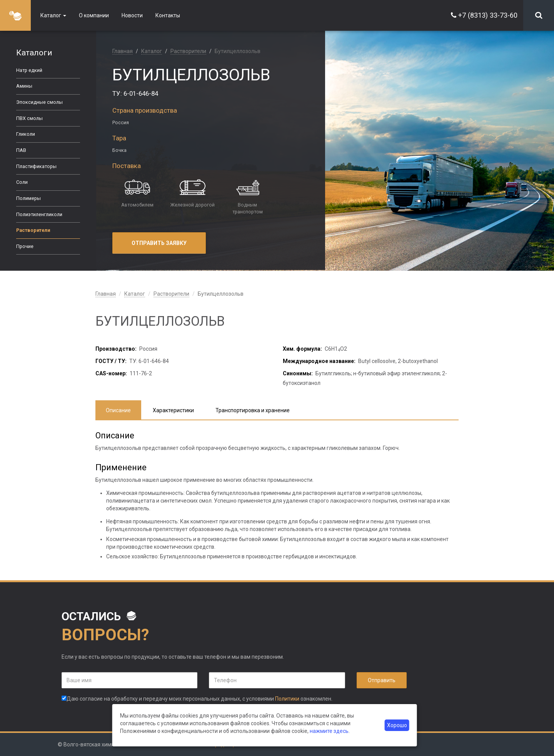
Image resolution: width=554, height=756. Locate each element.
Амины (24, 86)
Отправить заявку (159, 243)
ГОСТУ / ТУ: (111, 361)
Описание (118, 410)
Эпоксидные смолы (39, 102)
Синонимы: (298, 373)
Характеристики (173, 410)
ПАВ (21, 150)
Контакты (168, 15)
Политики (287, 699)
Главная (123, 51)
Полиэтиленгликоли (39, 214)
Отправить (382, 680)
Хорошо (397, 725)
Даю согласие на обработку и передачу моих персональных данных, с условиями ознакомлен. (197, 699)
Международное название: (319, 361)
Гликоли (26, 134)
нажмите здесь (329, 731)
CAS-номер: (111, 373)
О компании (94, 15)
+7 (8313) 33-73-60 (488, 15)
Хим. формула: (302, 349)
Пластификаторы (36, 166)
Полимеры (28, 198)
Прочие (25, 246)
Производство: (116, 349)
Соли (22, 182)
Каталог (53, 15)
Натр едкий (29, 70)
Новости (132, 15)
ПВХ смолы (29, 118)
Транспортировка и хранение (253, 410)
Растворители (33, 230)
